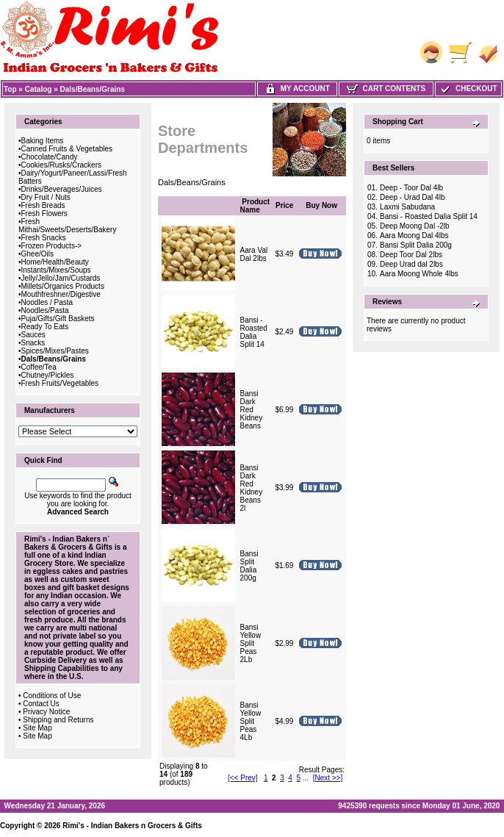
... (306, 778)
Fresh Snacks (44, 238)
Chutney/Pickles (48, 375)
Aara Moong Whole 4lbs (419, 274)
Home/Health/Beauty (55, 262)
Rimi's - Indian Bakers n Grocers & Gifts (132, 826)
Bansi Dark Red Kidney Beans (252, 410)
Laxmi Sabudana (407, 207)
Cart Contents (386, 89)
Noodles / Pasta (47, 302)
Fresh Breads (43, 205)
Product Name (255, 206)
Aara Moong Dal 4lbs (414, 236)
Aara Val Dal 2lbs (254, 254)
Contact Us (41, 704)
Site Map (37, 728)
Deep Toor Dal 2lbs (411, 255)
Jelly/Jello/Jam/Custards (61, 278)
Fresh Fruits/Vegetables (60, 383)
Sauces (33, 335)
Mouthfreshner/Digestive (61, 294)
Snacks (33, 343)
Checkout (468, 89)
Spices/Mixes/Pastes (55, 351)
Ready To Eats (45, 327)
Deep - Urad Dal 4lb (412, 197)
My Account (297, 89)
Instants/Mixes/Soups (56, 270)
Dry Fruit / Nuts (46, 197)
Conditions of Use (52, 696)
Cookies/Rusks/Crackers (61, 165)
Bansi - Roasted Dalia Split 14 (254, 332)
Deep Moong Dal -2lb (415, 226)
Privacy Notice (46, 712)
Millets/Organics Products (63, 286)
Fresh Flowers (44, 213)
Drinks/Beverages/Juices (62, 189)
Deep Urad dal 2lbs (411, 264)
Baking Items (43, 141)
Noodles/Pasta (45, 310)
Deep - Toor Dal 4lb (411, 188)
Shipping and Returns (58, 720)
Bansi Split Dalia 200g (249, 566)
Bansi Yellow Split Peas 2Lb (251, 643)
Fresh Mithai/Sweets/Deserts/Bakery (67, 226)
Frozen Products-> (52, 246)
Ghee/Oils (37, 254)
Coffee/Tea (39, 367)
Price (284, 205)
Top (10, 89)
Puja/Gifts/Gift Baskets (58, 319)
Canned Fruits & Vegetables (67, 149)
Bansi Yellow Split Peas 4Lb (251, 721)
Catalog (39, 89)
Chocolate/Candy (50, 157)
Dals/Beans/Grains (93, 89)
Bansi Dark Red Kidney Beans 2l (252, 488)
